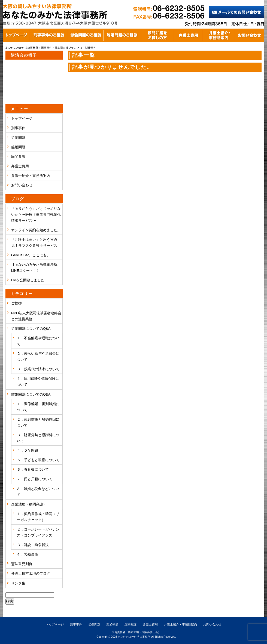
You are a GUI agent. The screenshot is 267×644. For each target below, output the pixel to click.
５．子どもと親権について (38, 460)
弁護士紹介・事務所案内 (31, 176)
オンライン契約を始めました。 (36, 230)
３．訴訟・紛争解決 (33, 545)
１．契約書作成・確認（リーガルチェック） (38, 517)
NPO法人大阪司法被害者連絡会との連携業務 (36, 316)
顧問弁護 (18, 157)
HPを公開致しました (28, 280)
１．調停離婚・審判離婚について (38, 407)
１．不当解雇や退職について (38, 341)
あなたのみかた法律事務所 (134, 637)
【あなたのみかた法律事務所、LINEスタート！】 (36, 268)
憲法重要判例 (22, 564)
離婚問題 (18, 147)
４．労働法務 (27, 554)
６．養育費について (33, 469)
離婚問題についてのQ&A (31, 394)
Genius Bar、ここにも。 (31, 255)
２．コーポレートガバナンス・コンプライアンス (38, 532)
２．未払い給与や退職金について (38, 357)
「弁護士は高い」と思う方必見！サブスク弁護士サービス (34, 243)
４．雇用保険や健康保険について (38, 382)
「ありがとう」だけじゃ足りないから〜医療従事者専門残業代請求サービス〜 (36, 215)
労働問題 (18, 138)
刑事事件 (18, 128)
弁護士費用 (20, 166)
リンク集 (18, 583)
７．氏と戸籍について (35, 479)
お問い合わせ (22, 185)
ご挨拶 (16, 303)
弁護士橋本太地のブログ (31, 573)
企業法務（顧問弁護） (29, 504)
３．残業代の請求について (38, 369)
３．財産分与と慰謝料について (38, 438)
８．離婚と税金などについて (38, 492)
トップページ (22, 118)
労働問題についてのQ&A (31, 329)
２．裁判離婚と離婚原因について (38, 422)
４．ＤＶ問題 (28, 450)
